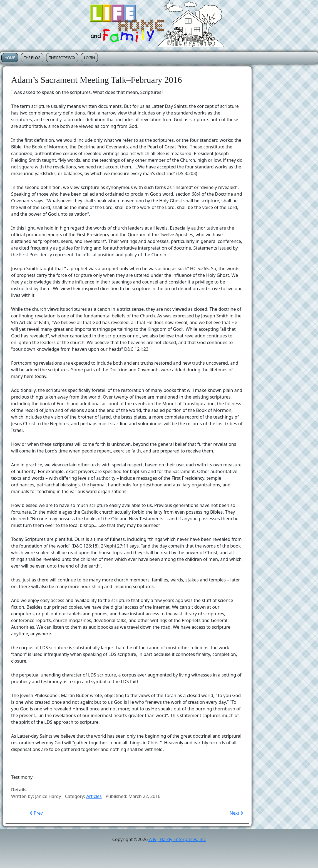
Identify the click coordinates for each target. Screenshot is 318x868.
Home (10, 58)
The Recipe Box (62, 58)
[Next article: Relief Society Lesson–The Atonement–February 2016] (236, 813)
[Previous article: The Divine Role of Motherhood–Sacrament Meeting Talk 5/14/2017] (36, 813)
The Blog (32, 58)
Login (89, 58)
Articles (94, 796)
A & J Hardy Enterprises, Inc (177, 839)
